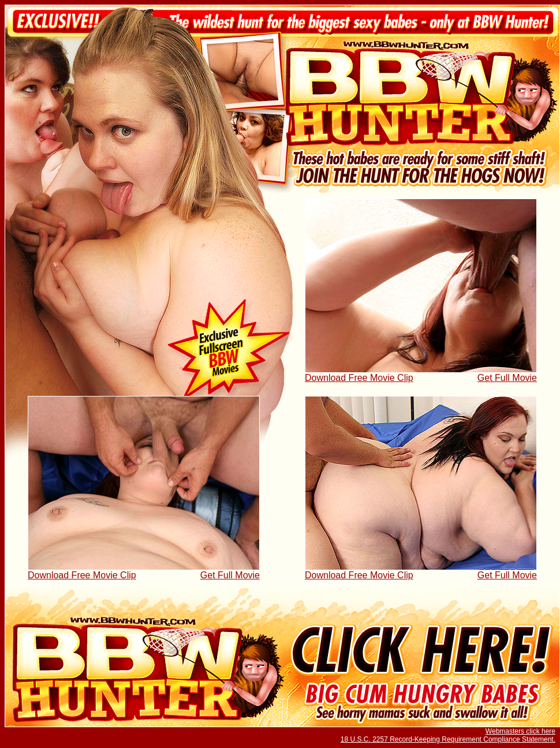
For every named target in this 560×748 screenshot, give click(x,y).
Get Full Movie (507, 378)
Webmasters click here (520, 731)
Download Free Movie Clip (359, 378)
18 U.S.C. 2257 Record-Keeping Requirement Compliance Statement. (448, 739)
